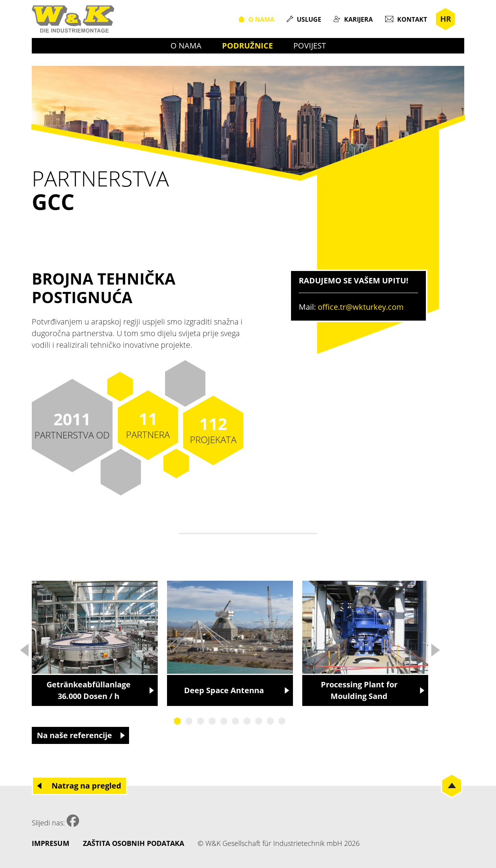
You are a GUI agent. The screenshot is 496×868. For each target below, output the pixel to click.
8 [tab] (259, 721)
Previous (24, 648)
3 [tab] (201, 721)
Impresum (51, 843)
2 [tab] (189, 721)
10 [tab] (282, 721)
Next (435, 648)
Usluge (309, 19)
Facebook (73, 821)
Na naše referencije (74, 735)
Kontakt (412, 19)
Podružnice (247, 46)
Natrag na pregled (86, 786)
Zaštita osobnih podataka (133, 843)
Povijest (310, 46)
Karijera (358, 19)
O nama (261, 19)
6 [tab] (236, 721)
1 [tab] (177, 721)
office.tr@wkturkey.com (361, 307)
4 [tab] (212, 721)
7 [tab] (247, 721)
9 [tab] (270, 721)
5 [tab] (224, 721)
